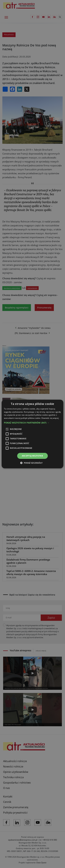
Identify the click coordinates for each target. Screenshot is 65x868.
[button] (32, 423)
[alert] (32, 434)
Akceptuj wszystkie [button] (32, 456)
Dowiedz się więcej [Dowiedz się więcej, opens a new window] (50, 418)
